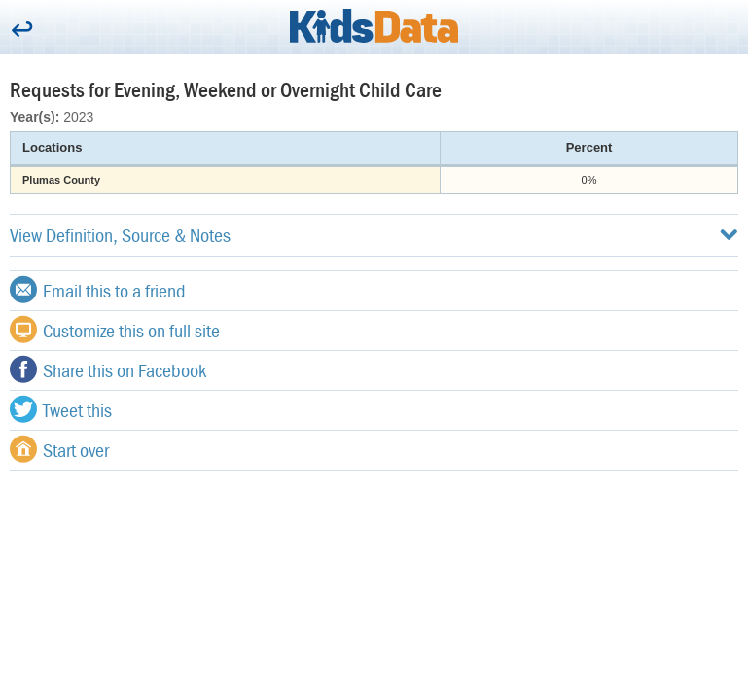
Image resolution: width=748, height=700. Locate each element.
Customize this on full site (115, 330)
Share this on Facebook (108, 369)
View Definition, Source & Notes (374, 235)
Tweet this (61, 409)
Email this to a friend (98, 290)
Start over (59, 449)
